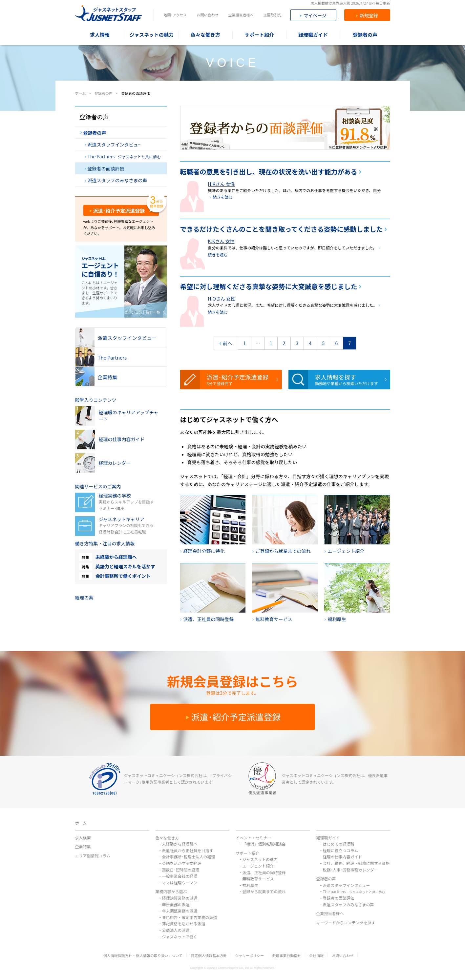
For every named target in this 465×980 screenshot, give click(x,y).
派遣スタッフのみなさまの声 (116, 180)
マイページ (313, 15)
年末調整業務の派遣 (180, 911)
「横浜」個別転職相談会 (264, 844)
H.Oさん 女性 (222, 299)
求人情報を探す (351, 379)
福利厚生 (250, 885)
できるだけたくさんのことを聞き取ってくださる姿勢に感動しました (282, 229)
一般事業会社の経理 (180, 876)
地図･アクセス (175, 15)
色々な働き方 (167, 838)
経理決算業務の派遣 (180, 898)
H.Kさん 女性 (222, 184)
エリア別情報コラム (93, 856)
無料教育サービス (258, 879)
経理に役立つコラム (341, 850)
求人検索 (83, 838)
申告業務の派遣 (176, 904)
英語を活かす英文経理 (182, 863)
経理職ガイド (328, 838)
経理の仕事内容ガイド (343, 857)
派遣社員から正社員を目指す (188, 850)
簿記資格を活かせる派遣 (184, 923)
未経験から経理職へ (116, 557)
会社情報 (316, 955)
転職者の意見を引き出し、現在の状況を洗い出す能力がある (269, 172)
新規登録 (367, 15)
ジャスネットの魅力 (260, 859)
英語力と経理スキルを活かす (125, 566)
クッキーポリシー (249, 955)
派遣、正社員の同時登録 (264, 872)
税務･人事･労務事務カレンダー (350, 870)
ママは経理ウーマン (180, 882)
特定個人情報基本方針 (209, 955)
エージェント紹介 (258, 866)
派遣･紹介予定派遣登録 (243, 379)
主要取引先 (272, 15)
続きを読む (223, 197)
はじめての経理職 (339, 844)
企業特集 (83, 846)
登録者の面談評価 (105, 168)
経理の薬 (84, 598)
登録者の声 (93, 133)
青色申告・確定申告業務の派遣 (190, 917)
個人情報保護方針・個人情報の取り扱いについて (143, 955)
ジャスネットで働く (180, 937)
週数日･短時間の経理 (181, 870)
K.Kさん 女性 (221, 241)
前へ (226, 344)
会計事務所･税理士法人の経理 (189, 857)
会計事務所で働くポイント (123, 576)
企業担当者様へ (241, 15)
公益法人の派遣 (176, 930)
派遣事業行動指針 (286, 955)
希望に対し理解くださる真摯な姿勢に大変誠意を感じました (269, 286)
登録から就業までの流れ (264, 891)
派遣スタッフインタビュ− (113, 145)
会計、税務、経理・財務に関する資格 (356, 863)
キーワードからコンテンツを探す (346, 922)
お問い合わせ (207, 15)
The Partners (123, 156)
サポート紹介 (248, 853)
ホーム (81, 823)
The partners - (354, 891)
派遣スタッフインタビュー (347, 885)
